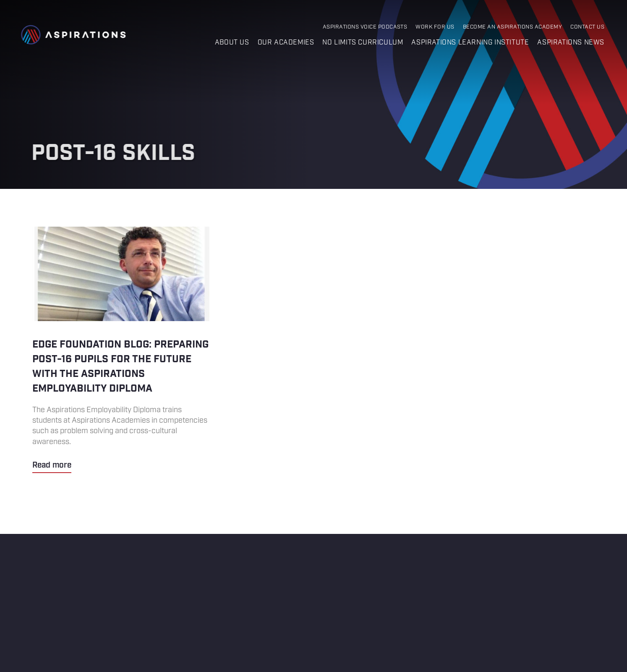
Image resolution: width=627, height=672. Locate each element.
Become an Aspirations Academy (512, 27)
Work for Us (435, 27)
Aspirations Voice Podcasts (365, 27)
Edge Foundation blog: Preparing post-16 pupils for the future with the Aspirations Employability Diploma (122, 350)
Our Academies (286, 43)
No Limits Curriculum (363, 43)
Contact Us (587, 27)
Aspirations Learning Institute (470, 43)
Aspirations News (571, 43)
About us (232, 43)
